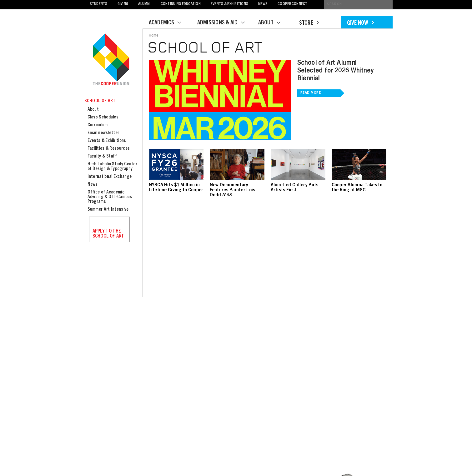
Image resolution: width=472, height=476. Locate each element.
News (263, 4)
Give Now (360, 23)
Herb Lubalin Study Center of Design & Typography (113, 167)
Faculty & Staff (102, 156)
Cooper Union (111, 60)
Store (309, 23)
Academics (169, 23)
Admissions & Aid (225, 23)
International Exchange (110, 177)
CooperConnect (292, 4)
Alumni (144, 4)
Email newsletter (103, 133)
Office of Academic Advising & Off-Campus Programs (110, 197)
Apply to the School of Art (108, 234)
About (273, 23)
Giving (123, 4)
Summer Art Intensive (108, 210)
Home (154, 36)
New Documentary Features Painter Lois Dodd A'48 (233, 190)
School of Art (100, 101)
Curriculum (98, 125)
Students (99, 4)
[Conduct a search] (358, 5)
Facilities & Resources (109, 149)
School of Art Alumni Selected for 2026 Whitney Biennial (335, 71)
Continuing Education (181, 4)
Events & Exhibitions (229, 4)
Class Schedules (103, 117)
